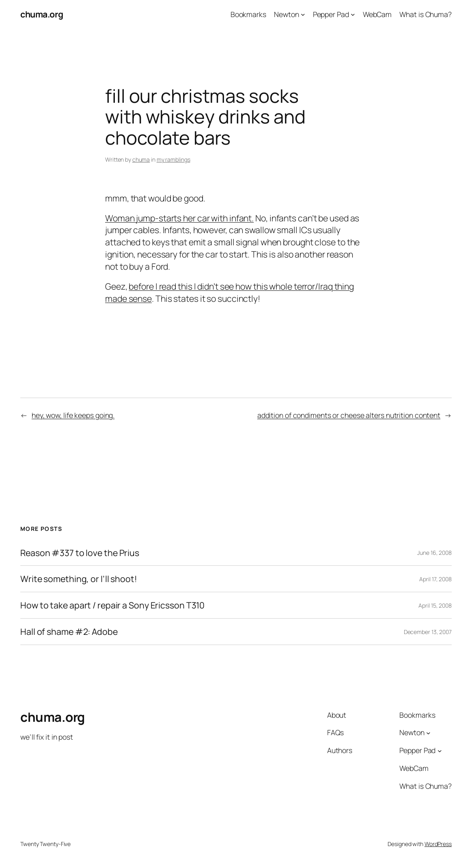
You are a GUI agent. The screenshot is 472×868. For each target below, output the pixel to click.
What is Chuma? (426, 14)
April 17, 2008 (435, 579)
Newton (286, 14)
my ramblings (173, 159)
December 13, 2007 (428, 632)
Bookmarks (248, 14)
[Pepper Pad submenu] (353, 14)
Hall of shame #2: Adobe (69, 632)
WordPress (438, 844)
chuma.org (42, 14)
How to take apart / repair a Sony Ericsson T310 (112, 605)
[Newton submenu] (303, 14)
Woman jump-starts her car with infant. (179, 218)
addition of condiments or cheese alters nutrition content (349, 415)
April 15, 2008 (435, 605)
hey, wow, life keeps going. (73, 415)
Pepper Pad (331, 14)
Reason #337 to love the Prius (80, 553)
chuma (141, 159)
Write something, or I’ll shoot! (79, 579)
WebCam (377, 14)
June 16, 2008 (434, 553)
